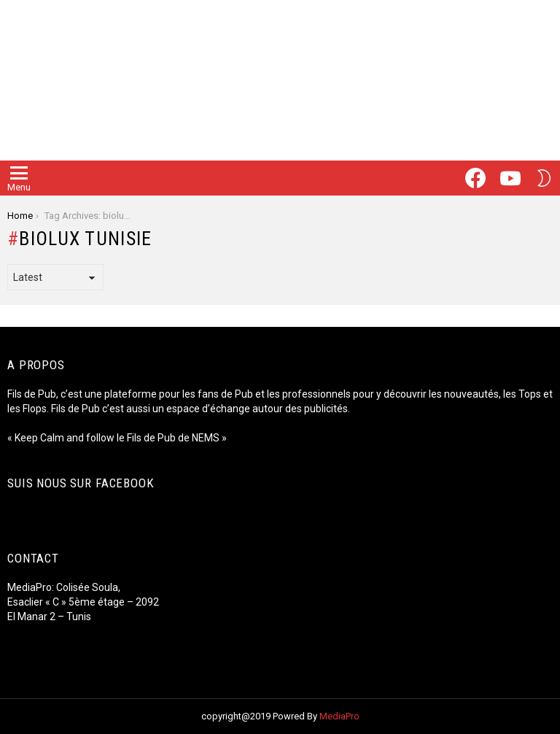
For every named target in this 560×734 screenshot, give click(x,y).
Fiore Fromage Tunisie (62, 631)
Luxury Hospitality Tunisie (70, 660)
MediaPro (339, 716)
